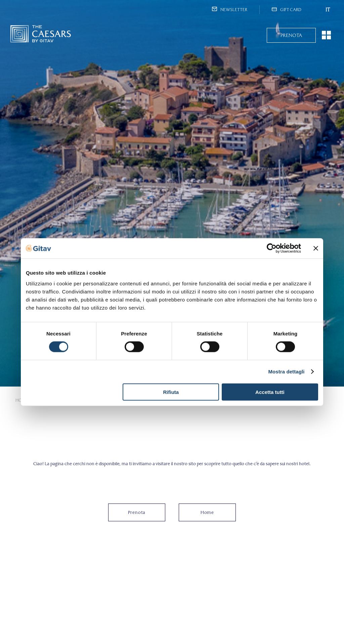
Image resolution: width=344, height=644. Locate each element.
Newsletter (230, 10)
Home (207, 512)
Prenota (291, 35)
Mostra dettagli (286, 372)
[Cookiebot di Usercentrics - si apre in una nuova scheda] (272, 248)
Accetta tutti (270, 392)
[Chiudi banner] (316, 248)
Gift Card (287, 10)
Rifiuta (171, 392)
